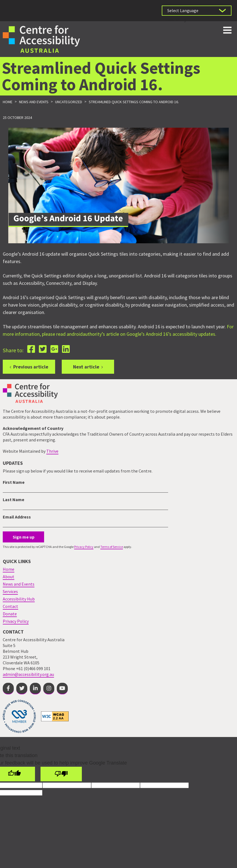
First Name (14, 482)
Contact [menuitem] (10, 606)
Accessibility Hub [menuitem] (19, 599)
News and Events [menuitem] (19, 584)
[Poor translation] (61, 774)
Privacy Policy (84, 547)
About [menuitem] (9, 577)
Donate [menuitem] (10, 614)
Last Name (14, 499)
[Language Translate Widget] (197, 11)
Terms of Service (112, 547)
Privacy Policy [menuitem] (16, 621)
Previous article (31, 367)
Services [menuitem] (10, 591)
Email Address (17, 517)
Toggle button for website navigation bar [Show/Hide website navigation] (227, 30)
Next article (86, 367)
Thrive (52, 451)
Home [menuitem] (9, 569)
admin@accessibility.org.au (28, 674)
